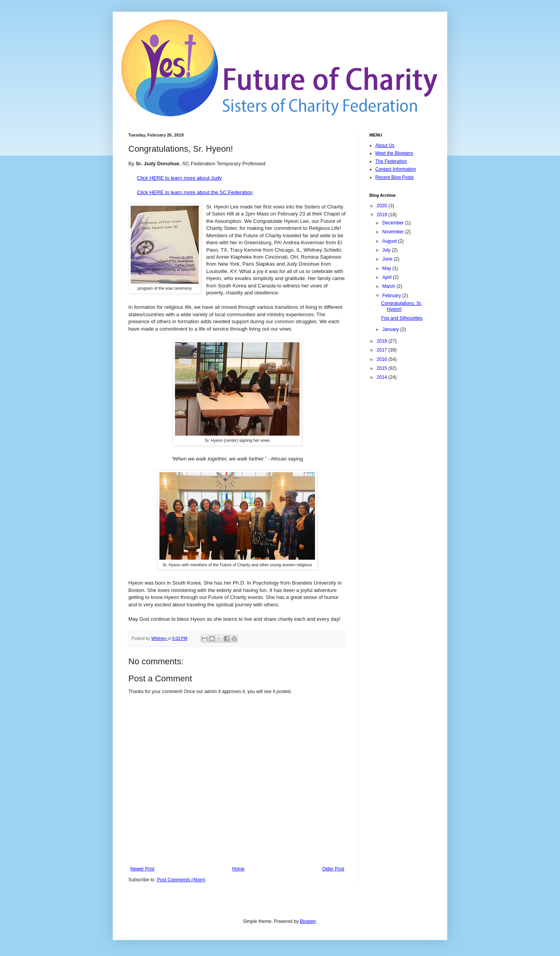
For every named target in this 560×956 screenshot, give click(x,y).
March (389, 286)
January (391, 329)
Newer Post (142, 869)
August (390, 241)
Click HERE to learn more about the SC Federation (195, 192)
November (394, 232)
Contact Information (396, 169)
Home (238, 869)
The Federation (391, 161)
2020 (383, 206)
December (394, 223)
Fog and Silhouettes (402, 318)
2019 (383, 215)
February (392, 296)
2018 (383, 341)
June (388, 259)
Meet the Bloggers (394, 153)
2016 (383, 359)
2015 (383, 368)
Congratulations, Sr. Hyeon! (402, 306)
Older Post (333, 869)
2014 (383, 377)
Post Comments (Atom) (181, 880)
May (387, 268)
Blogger (308, 921)
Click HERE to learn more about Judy (179, 178)
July (387, 250)
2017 (383, 350)
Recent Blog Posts (395, 177)
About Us (385, 145)
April (388, 277)
